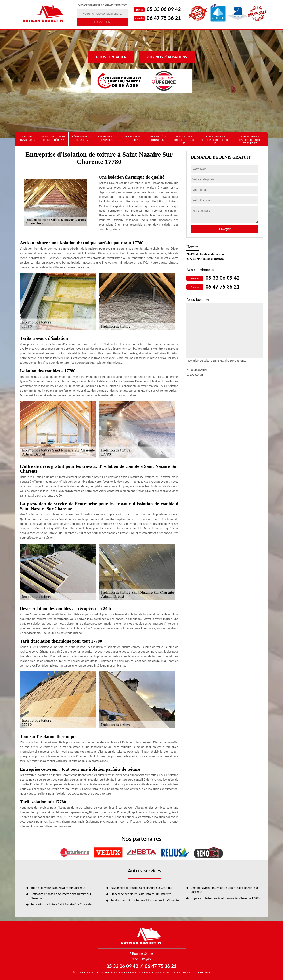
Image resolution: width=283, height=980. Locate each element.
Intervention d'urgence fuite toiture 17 (250, 140)
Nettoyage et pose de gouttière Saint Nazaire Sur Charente (61, 896)
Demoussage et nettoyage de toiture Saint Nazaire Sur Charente (224, 890)
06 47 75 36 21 (164, 18)
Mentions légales (158, 972)
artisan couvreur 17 (27, 138)
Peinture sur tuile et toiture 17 (184, 140)
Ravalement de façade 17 (108, 138)
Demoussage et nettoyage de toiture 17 (215, 140)
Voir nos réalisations (167, 57)
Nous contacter (111, 57)
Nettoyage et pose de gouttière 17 (53, 138)
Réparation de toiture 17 (81, 138)
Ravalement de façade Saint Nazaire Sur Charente (141, 888)
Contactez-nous (195, 972)
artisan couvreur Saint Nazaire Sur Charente (58, 888)
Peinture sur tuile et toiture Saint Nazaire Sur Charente (145, 900)
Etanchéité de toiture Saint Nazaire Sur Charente (141, 894)
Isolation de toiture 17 (133, 138)
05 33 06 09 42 (164, 9)
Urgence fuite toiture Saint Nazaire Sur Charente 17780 (225, 898)
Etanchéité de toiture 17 (158, 138)
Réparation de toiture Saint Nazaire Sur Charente (61, 904)
